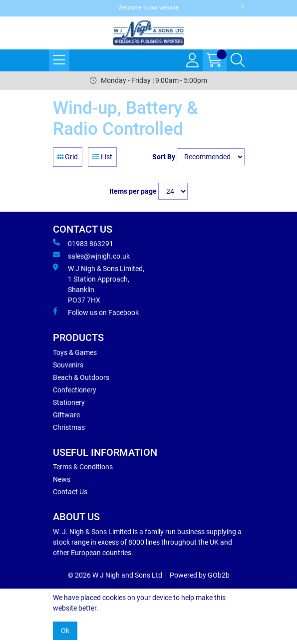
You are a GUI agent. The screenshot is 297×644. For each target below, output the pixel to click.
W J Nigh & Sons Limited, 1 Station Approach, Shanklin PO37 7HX (99, 284)
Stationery (69, 402)
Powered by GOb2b (200, 575)
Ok (65, 631)
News (62, 479)
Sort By (164, 157)
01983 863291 (83, 243)
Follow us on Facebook (96, 312)
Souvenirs (68, 365)
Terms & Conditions (83, 467)
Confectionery (75, 390)
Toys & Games (75, 352)
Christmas (69, 427)
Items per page (133, 191)
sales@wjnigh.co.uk (91, 256)
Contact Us (70, 492)
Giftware (66, 415)
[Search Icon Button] (238, 60)
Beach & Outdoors (81, 377)
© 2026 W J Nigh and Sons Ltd (115, 575)
